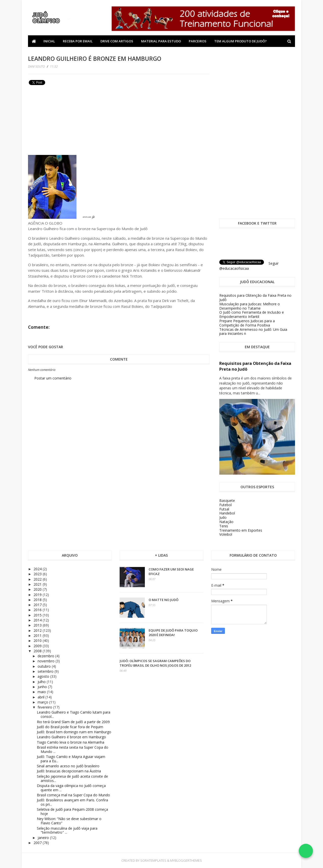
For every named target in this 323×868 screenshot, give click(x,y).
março (43, 702)
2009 (38, 646)
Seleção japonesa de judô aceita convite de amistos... (72, 778)
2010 (38, 641)
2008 (38, 651)
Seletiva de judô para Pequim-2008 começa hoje (72, 811)
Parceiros (198, 41)
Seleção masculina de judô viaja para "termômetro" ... (67, 830)
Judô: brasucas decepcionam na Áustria (69, 771)
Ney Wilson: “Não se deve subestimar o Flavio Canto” (69, 821)
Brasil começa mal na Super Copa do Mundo (73, 795)
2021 (38, 584)
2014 (38, 620)
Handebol (227, 513)
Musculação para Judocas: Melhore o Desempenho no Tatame (250, 306)
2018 (38, 600)
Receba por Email (78, 41)
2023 (38, 574)
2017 (38, 605)
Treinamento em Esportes (241, 530)
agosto (44, 676)
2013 (38, 625)
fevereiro (45, 707)
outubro (45, 666)
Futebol (225, 505)
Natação (226, 522)
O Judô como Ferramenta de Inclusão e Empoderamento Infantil (252, 314)
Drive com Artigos (117, 41)
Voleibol (226, 534)
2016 (38, 610)
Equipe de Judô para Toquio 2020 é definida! (173, 633)
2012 (38, 630)
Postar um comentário (53, 378)
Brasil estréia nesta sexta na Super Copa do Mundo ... (73, 749)
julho (42, 682)
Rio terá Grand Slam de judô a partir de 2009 (73, 722)
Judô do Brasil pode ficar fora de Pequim (70, 727)
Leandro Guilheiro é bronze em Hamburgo (71, 737)
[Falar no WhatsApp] (306, 851)
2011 (38, 635)
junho (43, 687)
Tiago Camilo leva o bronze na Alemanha (71, 742)
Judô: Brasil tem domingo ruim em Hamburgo (74, 732)
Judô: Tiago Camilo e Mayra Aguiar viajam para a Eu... (71, 759)
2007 (38, 843)
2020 (38, 589)
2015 (38, 615)
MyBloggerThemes (186, 860)
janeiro (44, 838)
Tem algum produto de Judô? (240, 41)
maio (42, 692)
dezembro (46, 656)
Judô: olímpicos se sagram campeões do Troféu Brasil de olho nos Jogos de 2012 (155, 663)
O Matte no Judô (164, 600)
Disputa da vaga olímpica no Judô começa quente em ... (71, 788)
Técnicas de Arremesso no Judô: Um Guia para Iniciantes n (253, 332)
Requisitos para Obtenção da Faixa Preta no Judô (255, 297)
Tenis (224, 526)
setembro (46, 671)
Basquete (227, 500)
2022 (38, 579)
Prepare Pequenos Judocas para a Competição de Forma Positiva (247, 323)
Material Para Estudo (161, 41)
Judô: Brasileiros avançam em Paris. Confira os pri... (72, 802)
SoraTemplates (153, 860)
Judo (223, 517)
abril (42, 697)
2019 (38, 595)
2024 (38, 569)
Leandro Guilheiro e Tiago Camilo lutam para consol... (74, 714)
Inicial (49, 41)
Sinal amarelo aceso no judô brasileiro (68, 766)
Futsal (224, 509)
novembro (47, 661)
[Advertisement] (66, 122)
